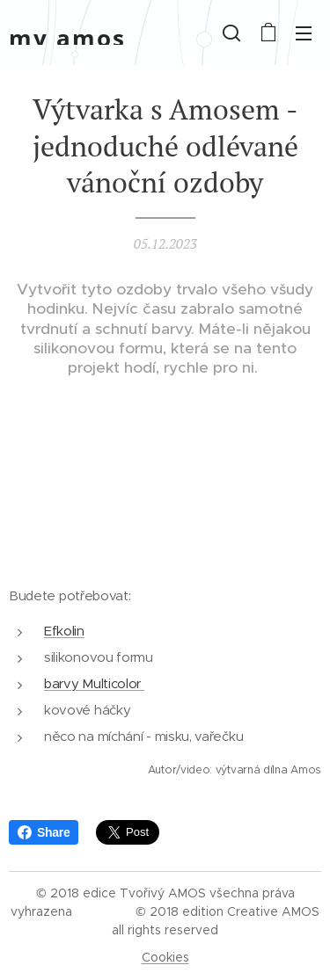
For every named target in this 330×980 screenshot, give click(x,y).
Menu (304, 33)
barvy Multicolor (94, 683)
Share (44, 832)
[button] (231, 33)
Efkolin (64, 630)
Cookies (165, 957)
